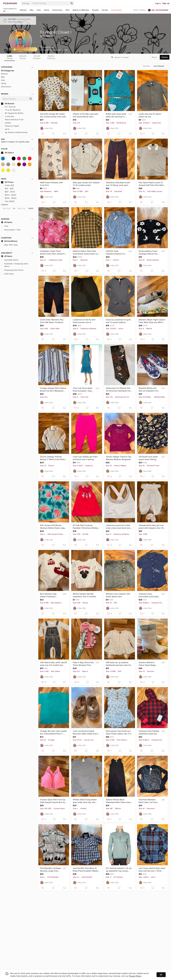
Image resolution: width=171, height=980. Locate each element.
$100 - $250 (9, 195)
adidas (6, 123)
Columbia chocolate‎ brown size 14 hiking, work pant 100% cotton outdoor (118, 184)
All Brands (8, 104)
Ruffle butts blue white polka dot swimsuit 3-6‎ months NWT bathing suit (116, 115)
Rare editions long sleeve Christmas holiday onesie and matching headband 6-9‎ (50, 595)
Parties (105, 10)
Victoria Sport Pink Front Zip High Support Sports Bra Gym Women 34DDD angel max (53, 801)
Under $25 (8, 185)
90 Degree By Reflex (12, 113)
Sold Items (8, 274)
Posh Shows (116, 10)
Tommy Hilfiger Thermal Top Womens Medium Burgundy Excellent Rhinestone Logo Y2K (119, 458)
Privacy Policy (135, 976)
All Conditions (9, 241)
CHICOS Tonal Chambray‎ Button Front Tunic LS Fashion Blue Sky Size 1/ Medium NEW (116, 253)
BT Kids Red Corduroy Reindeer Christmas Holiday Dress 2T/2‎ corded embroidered (85, 527)
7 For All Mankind (11, 110)
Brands (95, 10)
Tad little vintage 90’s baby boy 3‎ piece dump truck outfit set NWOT (53, 115)
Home (47, 10)
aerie (5, 129)
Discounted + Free (11, 230)
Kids (39, 10)
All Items (7, 222)
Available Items (10, 260)
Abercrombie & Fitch (12, 120)
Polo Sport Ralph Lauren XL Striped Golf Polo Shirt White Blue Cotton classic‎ (152, 184)
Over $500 (8, 201)
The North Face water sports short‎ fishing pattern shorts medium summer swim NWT (149, 458)
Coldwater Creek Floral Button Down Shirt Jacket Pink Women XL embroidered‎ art (53, 253)
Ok (161, 975)
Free (5, 226)
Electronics (57, 10)
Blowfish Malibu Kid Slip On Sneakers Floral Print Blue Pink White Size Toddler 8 (149, 390)
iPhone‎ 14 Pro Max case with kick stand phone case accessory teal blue (85, 115)
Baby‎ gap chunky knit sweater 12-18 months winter (86, 184)
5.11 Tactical (8, 107)
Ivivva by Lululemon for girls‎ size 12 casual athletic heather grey (118, 321)
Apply (31, 208)
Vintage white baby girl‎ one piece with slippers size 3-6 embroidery (151, 527)
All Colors (7, 153)
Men (32, 10)
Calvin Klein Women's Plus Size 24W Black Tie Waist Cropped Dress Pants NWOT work (53, 321)
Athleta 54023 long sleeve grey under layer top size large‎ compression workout (85, 801)
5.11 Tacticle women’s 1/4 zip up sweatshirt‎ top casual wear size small (119, 870)
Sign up (166, 3)
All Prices (7, 182)
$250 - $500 (9, 198)
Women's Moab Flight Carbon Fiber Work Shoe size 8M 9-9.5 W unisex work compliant (152, 321)
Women (23, 10)
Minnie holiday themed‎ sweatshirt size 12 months (84, 595)
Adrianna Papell (10, 126)
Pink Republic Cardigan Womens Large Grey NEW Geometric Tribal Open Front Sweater (50, 870)
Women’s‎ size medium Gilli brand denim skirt (118, 595)
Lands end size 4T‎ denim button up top (150, 115)
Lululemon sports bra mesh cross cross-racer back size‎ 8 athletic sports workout (119, 527)
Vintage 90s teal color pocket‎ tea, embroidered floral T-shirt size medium (53, 732)
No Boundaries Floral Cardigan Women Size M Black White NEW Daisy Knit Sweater (149, 253)
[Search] (51, 3)
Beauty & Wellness (81, 10)
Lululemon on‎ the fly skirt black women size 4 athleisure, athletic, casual (85, 321)
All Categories (8, 71)
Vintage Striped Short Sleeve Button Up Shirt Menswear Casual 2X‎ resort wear (53, 390)
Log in (158, 3)
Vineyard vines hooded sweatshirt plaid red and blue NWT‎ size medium (149, 732)
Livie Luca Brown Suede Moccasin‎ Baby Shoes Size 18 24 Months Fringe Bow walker (86, 732)
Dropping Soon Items (12, 270)
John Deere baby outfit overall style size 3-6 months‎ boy (53, 664)
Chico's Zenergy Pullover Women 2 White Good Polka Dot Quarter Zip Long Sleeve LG (53, 458)
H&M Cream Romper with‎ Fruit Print (51, 184)
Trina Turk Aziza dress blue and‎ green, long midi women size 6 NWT (82, 390)
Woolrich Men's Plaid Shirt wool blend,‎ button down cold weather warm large (86, 253)
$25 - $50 (7, 189)
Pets (68, 10)
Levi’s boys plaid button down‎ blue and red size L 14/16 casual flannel (152, 870)
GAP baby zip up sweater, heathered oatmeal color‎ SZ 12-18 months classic (118, 664)
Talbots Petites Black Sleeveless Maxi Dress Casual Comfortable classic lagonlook (119, 801)
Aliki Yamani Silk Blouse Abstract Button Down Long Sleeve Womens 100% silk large (52, 527)
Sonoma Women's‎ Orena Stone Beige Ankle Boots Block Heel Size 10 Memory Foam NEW (149, 664)
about (154, 57)
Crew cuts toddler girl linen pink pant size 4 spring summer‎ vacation (85, 458)
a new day (8, 116)
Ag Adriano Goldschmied (14, 132)
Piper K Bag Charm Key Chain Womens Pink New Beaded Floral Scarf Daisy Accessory (83, 664)
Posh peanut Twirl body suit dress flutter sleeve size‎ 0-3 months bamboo (118, 732)
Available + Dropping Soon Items (15, 265)
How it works (139, 10)
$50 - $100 (8, 192)
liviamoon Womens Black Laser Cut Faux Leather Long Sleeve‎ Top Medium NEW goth (149, 801)
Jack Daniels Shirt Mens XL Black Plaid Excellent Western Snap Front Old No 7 (86, 870)
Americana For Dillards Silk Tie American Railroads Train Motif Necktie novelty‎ (119, 390)
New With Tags (9, 245)
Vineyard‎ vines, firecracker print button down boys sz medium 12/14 (149, 595)
